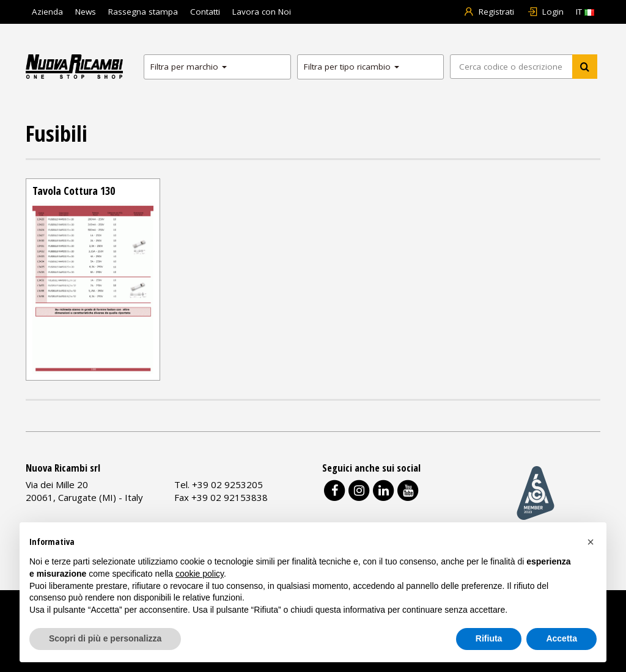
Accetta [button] (562, 638)
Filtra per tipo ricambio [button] (352, 67)
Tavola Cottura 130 (74, 191)
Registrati (489, 12)
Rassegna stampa (143, 12)
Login (545, 12)
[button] (591, 542)
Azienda (47, 12)
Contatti (205, 12)
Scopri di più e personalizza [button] (105, 638)
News (86, 12)
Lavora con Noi (262, 12)
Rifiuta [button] (489, 638)
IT (585, 12)
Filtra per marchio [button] (189, 67)
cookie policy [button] (200, 574)
